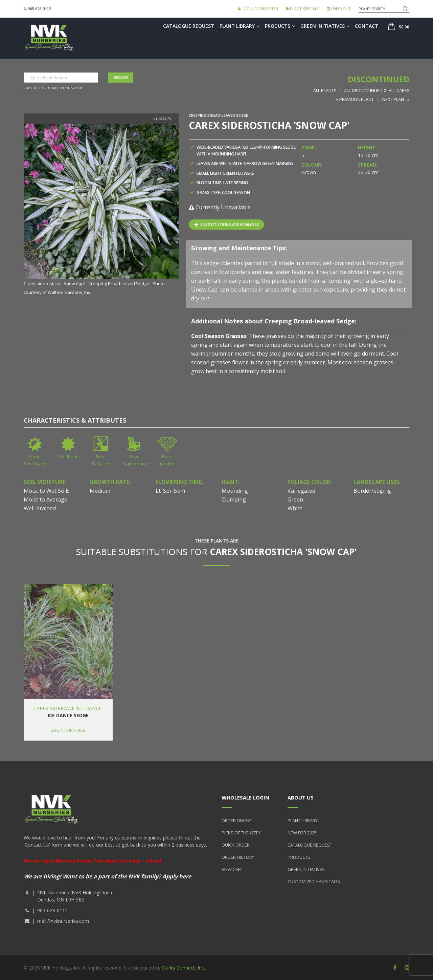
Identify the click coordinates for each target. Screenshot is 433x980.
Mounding (235, 491)
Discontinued (379, 79)
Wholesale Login (245, 797)
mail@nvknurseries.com (63, 921)
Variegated (301, 491)
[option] (101, 210)
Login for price (68, 730)
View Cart (232, 869)
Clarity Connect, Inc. (183, 968)
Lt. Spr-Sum (170, 491)
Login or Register (258, 9)
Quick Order (236, 845)
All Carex (399, 90)
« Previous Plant (355, 99)
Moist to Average (45, 499)
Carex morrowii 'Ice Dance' (68, 708)
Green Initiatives (325, 26)
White (295, 508)
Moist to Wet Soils (47, 491)
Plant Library (240, 26)
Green (295, 499)
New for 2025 (302, 833)
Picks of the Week (241, 833)
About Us (301, 797)
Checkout (339, 9)
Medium (100, 491)
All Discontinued (363, 90)
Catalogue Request (189, 26)
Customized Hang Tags (314, 881)
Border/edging (372, 491)
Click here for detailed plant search (53, 88)
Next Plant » (396, 99)
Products (280, 26)
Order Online (237, 821)
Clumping (234, 499)
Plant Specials (302, 9)
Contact (367, 26)
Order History (238, 857)
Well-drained (40, 508)
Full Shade (68, 456)
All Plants (325, 90)
